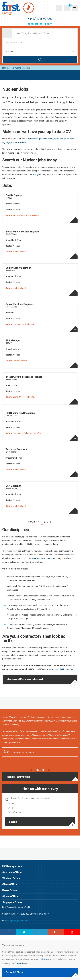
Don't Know (14, 812)
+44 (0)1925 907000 (40, 19)
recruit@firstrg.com (40, 24)
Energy (36, 174)
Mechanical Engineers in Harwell (25, 679)
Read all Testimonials (18, 777)
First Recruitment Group (21, 8)
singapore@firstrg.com (18, 921)
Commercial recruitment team (39, 558)
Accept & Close (14, 972)
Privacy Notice (21, 963)
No (11, 808)
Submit (13, 822)
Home (5, 68)
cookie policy (45, 959)
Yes (11, 803)
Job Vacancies (17, 68)
